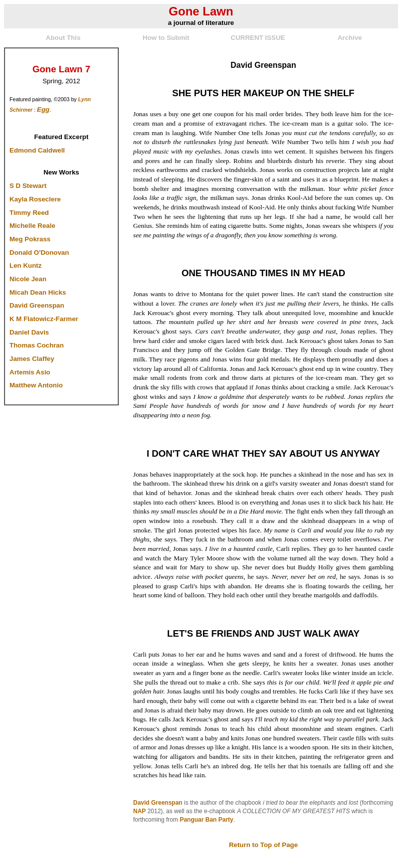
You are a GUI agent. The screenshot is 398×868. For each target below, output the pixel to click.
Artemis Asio (30, 372)
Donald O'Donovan (39, 253)
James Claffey (32, 359)
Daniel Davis (29, 332)
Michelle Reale (32, 226)
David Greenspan (37, 305)
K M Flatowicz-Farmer (44, 319)
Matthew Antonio (36, 385)
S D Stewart (28, 186)
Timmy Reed (29, 213)
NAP (139, 811)
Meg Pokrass (30, 239)
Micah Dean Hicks (38, 292)
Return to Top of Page (263, 845)
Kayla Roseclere (35, 199)
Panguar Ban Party (206, 820)
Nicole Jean (28, 279)
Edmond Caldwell (37, 150)
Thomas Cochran (37, 345)
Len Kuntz (25, 265)
